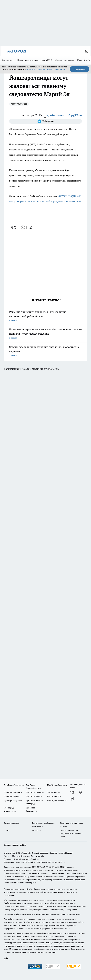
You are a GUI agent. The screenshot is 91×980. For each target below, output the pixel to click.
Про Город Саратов (13, 801)
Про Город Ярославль (57, 785)
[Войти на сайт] (86, 51)
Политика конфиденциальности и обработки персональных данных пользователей (42, 914)
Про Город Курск (12, 796)
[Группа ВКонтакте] (72, 792)
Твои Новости (54, 792)
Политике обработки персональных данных (46, 69)
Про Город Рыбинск (35, 796)
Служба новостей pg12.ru (63, 115)
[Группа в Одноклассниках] (81, 792)
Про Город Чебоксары (14, 785)
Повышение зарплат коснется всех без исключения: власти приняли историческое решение (45, 334)
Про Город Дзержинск (57, 801)
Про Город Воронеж (13, 792)
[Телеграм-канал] (45, 121)
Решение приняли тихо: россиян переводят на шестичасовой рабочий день (45, 316)
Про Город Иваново (35, 792)
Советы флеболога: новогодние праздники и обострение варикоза (45, 351)
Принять (80, 69)
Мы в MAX (47, 60)
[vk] (14, 228)
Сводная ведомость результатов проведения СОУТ (71, 833)
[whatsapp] (23, 228)
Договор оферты (12, 823)
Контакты (36, 830)
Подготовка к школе (28, 60)
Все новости (8, 60)
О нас (6, 830)
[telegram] (31, 228)
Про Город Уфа (54, 796)
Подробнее (72, 910)
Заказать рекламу (65, 60)
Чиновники (19, 104)
